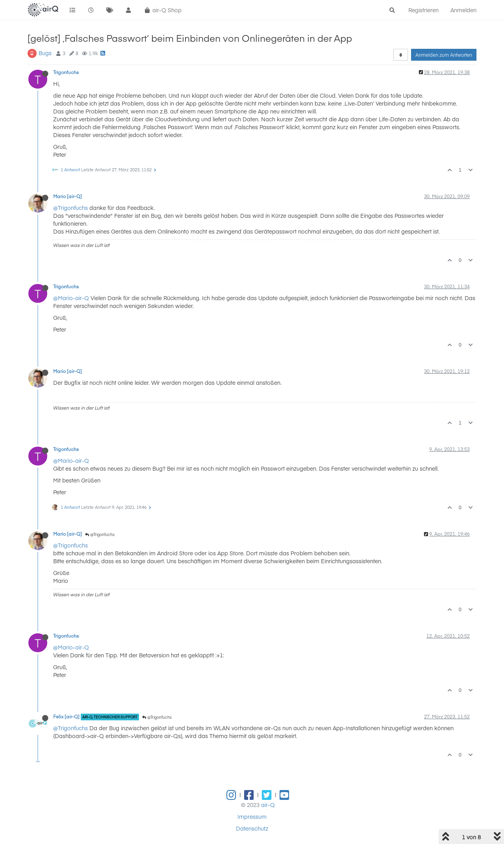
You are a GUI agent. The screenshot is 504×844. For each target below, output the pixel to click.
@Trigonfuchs (70, 208)
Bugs (45, 53)
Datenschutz (252, 828)
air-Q (268, 805)
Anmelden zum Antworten (444, 55)
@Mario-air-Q (71, 298)
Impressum (252, 816)
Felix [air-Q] (66, 716)
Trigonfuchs (66, 72)
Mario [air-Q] (68, 196)
